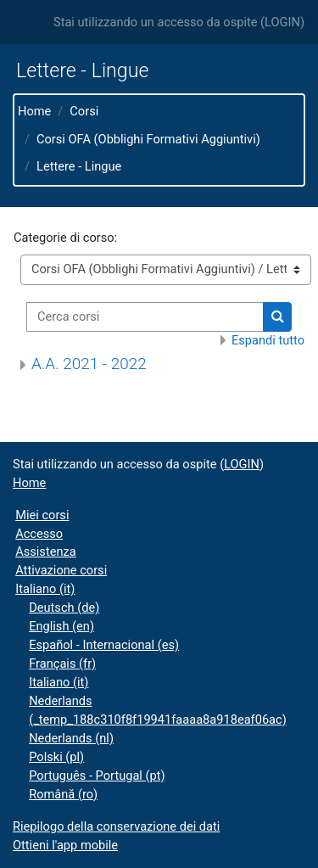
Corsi (84, 111)
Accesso (39, 534)
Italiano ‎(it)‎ (45, 589)
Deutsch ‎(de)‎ (64, 608)
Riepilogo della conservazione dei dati (116, 826)
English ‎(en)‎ (61, 626)
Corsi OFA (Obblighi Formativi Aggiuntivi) (148, 139)
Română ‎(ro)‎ (63, 794)
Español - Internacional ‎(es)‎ (104, 645)
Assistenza (46, 552)
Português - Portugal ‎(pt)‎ (97, 776)
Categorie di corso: (65, 238)
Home (34, 111)
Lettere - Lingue (79, 166)
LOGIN (282, 22)
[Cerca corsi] (145, 317)
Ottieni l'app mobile (65, 845)
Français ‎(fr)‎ (62, 664)
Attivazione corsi (61, 570)
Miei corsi (42, 515)
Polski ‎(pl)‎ (56, 757)
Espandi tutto (268, 340)
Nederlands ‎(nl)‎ (71, 738)
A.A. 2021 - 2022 (89, 364)
